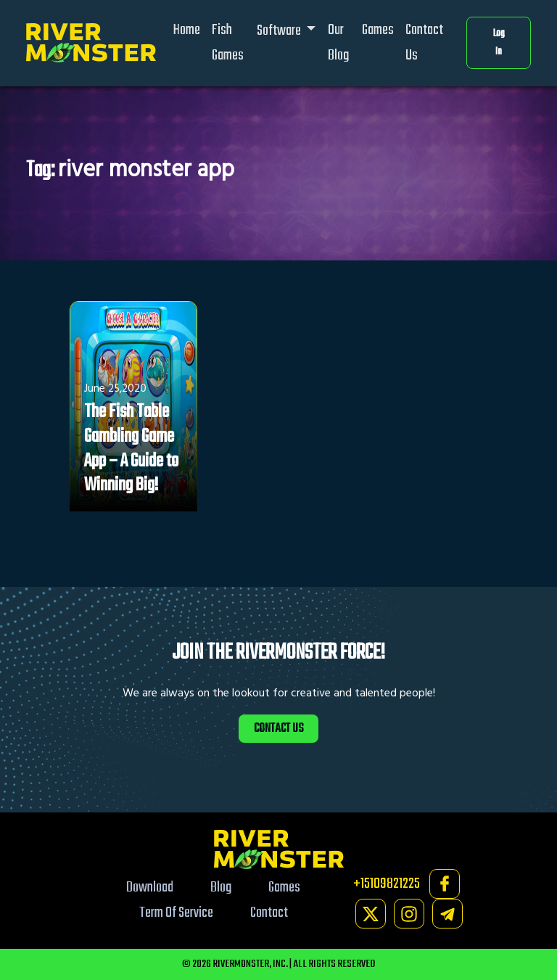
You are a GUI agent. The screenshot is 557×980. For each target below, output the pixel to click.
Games (378, 30)
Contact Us (424, 43)
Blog (221, 888)
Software (280, 31)
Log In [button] (499, 43)
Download (150, 888)
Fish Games (228, 43)
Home (187, 30)
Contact (269, 913)
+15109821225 (387, 884)
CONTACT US (278, 729)
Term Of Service (176, 913)
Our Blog (338, 43)
